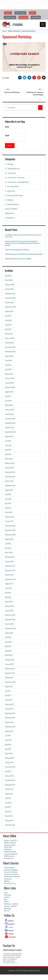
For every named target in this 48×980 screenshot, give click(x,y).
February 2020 (10, 557)
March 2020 (9, 553)
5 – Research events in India (14, 195)
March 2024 (9, 374)
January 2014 (9, 776)
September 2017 (10, 682)
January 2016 (9, 762)
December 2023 (10, 387)
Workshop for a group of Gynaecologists (35, 92)
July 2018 (8, 637)
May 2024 (8, 365)
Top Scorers (8, 879)
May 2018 (8, 646)
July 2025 (8, 316)
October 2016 (9, 722)
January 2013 (9, 820)
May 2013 (8, 807)
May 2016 (8, 745)
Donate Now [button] (36, 17)
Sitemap (7, 911)
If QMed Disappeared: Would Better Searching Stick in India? (24, 254)
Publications (8, 849)
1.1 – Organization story (12, 169)
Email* (15, 138)
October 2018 (9, 624)
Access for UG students (11, 874)
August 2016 (9, 731)
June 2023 (8, 401)
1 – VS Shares (9, 164)
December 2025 (10, 294)
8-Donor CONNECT (11, 209)
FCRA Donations (9, 856)
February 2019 (10, 606)
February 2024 (10, 378)
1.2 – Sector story (10, 173)
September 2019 (10, 579)
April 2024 (8, 369)
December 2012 (10, 825)
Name (15, 129)
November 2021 (10, 477)
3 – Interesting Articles (12, 186)
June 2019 (8, 588)
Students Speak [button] (10, 17)
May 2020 (8, 548)
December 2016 (10, 713)
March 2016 (9, 753)
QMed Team (8, 847)
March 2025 (9, 334)
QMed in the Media (10, 852)
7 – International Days (12, 204)
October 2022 (9, 428)
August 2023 (9, 392)
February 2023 (10, 410)
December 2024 (10, 347)
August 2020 (9, 539)
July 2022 (8, 441)
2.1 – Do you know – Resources (15, 178)
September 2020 (10, 535)
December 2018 (10, 615)
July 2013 (8, 798)
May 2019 (8, 593)
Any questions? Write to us (10, 963)
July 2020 (8, 544)
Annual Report (9, 858)
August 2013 (9, 794)
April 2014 (8, 771)
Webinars (7, 881)
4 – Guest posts (10, 191)
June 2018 (8, 642)
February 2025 (10, 338)
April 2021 (8, 508)
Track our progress (10, 845)
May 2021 (8, 503)
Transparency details (11, 854)
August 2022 (9, 436)
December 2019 (10, 566)
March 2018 (9, 655)
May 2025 (8, 325)
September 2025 (10, 307)
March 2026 (9, 280)
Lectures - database (10, 906)
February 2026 (10, 285)
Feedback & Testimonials (12, 877)
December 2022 (10, 419)
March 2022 (9, 459)
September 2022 (10, 432)
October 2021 (9, 481)
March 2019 (9, 602)
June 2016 (8, 740)
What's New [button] (23, 17)
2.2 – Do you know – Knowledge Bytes (17, 182)
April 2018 (8, 651)
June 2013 (8, 803)
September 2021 (10, 486)
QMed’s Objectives (10, 843)
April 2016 (8, 749)
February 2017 (10, 704)
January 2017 (9, 709)
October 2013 (9, 789)
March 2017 (9, 700)
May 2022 (8, 450)
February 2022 (10, 463)
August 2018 (9, 633)
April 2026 (8, 276)
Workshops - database (11, 904)
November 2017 (10, 673)
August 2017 (9, 687)
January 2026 (9, 289)
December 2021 (10, 472)
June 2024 (8, 361)
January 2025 (9, 343)
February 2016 (10, 758)
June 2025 (8, 320)
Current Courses (9, 868)
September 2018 (10, 628)
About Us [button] (8, 13)
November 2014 (10, 767)
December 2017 (10, 669)
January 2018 (9, 664)
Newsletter (8, 908)
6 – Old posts (9, 200)
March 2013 (9, 816)
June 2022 (8, 445)
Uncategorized (10, 218)
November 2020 (10, 530)
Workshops (8, 895)
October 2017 (9, 678)
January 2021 (9, 521)
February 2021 (10, 517)
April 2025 (8, 329)
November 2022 (10, 423)
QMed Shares (9, 213)
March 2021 (9, 512)
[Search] (40, 108)
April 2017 (8, 695)
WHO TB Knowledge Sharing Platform (17, 250)
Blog (5, 899)
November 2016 (10, 718)
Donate (6, 902)
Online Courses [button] (20, 13)
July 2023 (8, 396)
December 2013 (10, 780)
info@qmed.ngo (11, 961)
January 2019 (9, 611)
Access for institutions (11, 870)
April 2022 (8, 454)
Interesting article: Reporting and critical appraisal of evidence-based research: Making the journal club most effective (22, 243)
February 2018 (10, 660)
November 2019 (10, 570)
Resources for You (10, 883)
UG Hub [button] (32, 13)
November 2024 (10, 352)
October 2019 (9, 575)
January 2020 (9, 561)
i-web (6, 893)
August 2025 (9, 311)
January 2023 (9, 414)
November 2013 (10, 785)
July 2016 (8, 736)
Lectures (7, 897)
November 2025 (10, 298)
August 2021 (9, 490)
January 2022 (9, 468)
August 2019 (9, 584)
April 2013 (8, 812)
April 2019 (8, 597)
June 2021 (8, 499)
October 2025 (9, 302)
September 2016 (10, 727)
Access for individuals (11, 872)
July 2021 (8, 494)
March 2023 (9, 405)
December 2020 (10, 526)
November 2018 (10, 619)
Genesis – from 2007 (11, 840)
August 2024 (9, 356)
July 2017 (8, 691)
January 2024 (9, 383)
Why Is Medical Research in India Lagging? (18, 259)
